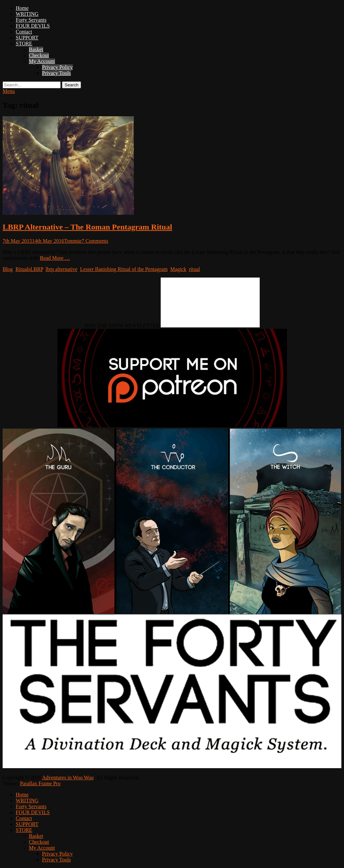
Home (22, 8)
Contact (24, 32)
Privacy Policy (57, 67)
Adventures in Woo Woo (68, 778)
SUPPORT (27, 38)
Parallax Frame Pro (40, 783)
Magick (178, 269)
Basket (36, 49)
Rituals (23, 269)
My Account (42, 61)
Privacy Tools (56, 73)
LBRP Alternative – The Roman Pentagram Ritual (87, 227)
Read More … (55, 258)
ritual (194, 269)
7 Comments (95, 241)
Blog (8, 269)
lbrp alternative (61, 269)
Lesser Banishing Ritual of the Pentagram (124, 269)
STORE (24, 44)
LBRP (36, 269)
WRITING (27, 14)
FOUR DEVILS (33, 26)
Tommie (73, 241)
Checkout (39, 55)
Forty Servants (31, 20)
